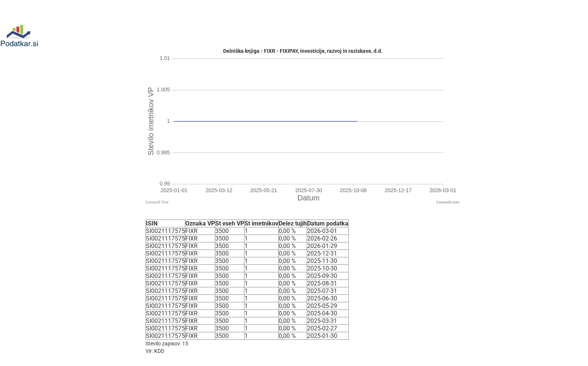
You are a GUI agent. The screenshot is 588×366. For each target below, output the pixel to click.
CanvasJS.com (448, 202)
